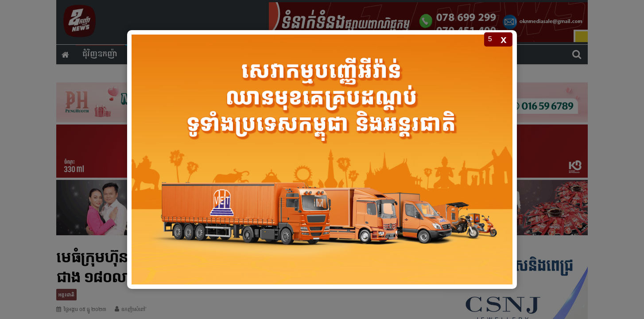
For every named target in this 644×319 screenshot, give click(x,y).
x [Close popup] (503, 39)
